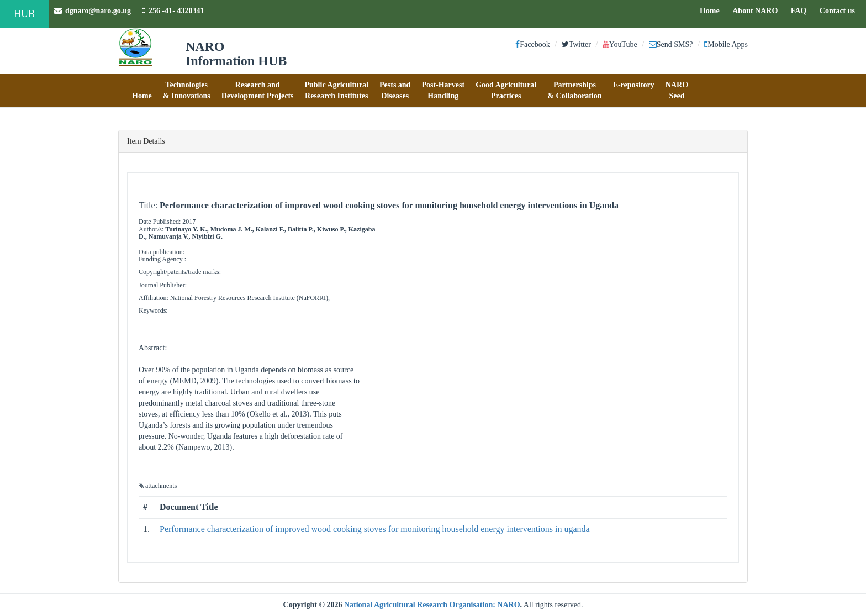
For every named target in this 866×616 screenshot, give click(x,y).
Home (712, 10)
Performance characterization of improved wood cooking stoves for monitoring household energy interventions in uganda (375, 529)
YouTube (620, 44)
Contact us (840, 10)
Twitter (576, 44)
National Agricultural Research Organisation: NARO (432, 605)
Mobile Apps (726, 44)
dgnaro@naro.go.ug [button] (93, 11)
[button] (142, 91)
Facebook (532, 44)
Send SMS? (671, 44)
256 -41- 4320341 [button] (173, 11)
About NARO (755, 11)
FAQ (802, 10)
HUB (24, 14)
